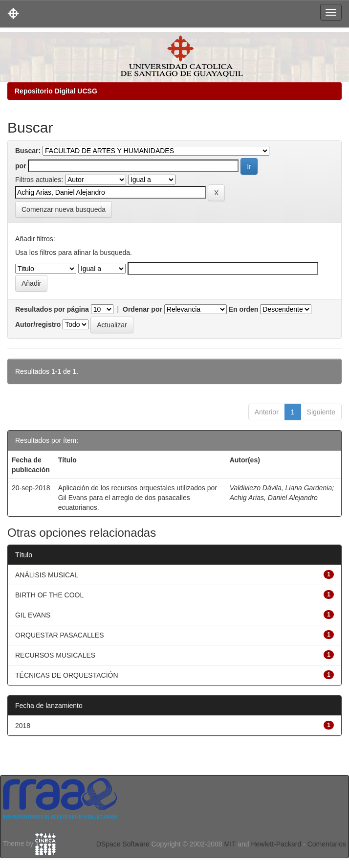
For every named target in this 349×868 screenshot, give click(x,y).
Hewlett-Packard (276, 844)
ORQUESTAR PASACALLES (60, 635)
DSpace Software (123, 844)
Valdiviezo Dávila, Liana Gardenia (281, 488)
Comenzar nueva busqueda (64, 209)
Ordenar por (142, 309)
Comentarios (327, 844)
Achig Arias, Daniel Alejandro (274, 498)
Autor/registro (38, 324)
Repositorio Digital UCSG (56, 91)
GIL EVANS (33, 615)
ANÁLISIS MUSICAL (47, 575)
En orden (244, 309)
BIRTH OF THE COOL (49, 595)
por (21, 166)
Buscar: (28, 151)
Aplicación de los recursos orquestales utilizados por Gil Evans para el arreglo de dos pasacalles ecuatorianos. (138, 498)
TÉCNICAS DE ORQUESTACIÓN (67, 675)
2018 (23, 726)
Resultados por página (52, 309)
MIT (230, 844)
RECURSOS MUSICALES (55, 655)
